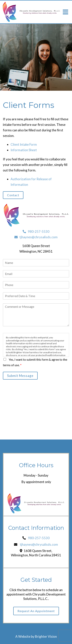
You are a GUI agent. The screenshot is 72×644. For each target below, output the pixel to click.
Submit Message (20, 376)
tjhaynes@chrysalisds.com (36, 237)
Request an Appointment (36, 611)
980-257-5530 (36, 232)
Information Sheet (24, 150)
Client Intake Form (24, 144)
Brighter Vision (46, 636)
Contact (13, 195)
